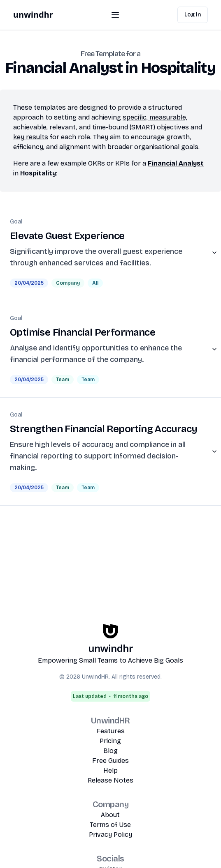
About (110, 815)
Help (110, 770)
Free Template (103, 54)
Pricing (110, 741)
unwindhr (33, 15)
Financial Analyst (176, 163)
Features (110, 731)
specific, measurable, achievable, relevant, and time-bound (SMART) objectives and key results (108, 127)
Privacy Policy (110, 835)
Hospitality (38, 173)
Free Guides (110, 761)
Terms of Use (110, 825)
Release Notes (110, 780)
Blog (110, 751)
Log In (193, 15)
